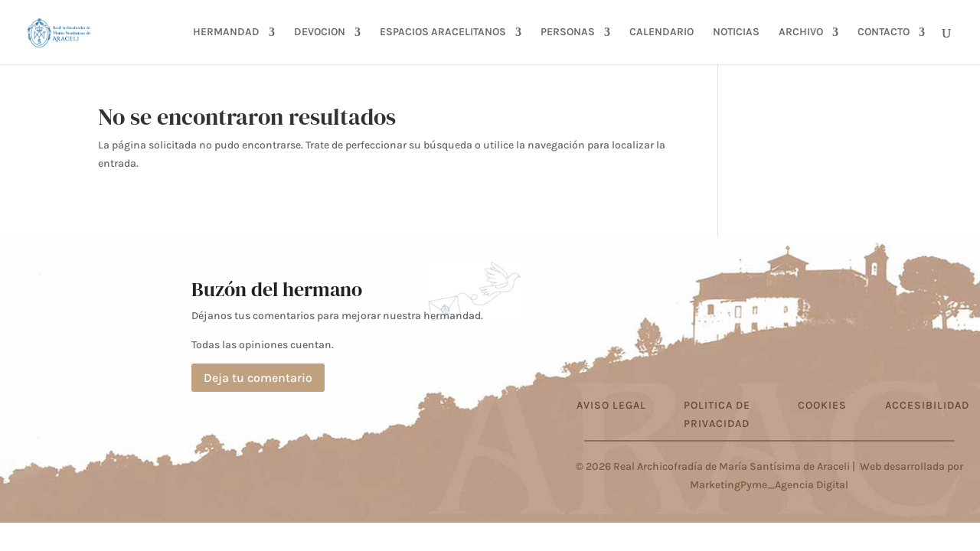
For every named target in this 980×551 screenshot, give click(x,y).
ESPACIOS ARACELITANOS (443, 33)
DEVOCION (320, 33)
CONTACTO (884, 33)
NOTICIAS (736, 33)
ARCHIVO (801, 33)
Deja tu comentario (258, 378)
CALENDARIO (661, 33)
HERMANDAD (226, 33)
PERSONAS (568, 33)
